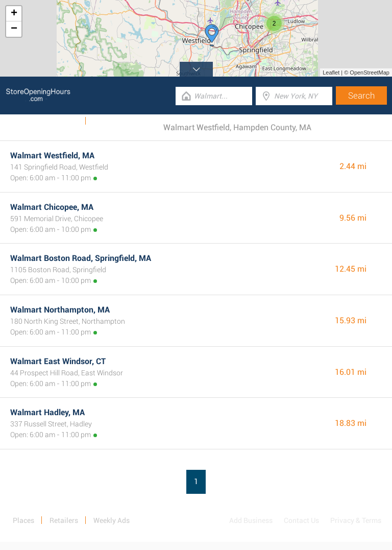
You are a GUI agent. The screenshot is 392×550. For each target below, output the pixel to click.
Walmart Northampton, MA (60, 310)
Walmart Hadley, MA (47, 412)
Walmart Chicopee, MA (52, 207)
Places (23, 520)
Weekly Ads (60, 121)
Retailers (64, 520)
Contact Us (301, 520)
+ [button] (14, 14)
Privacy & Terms (356, 520)
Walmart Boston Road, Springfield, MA (81, 258)
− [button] (14, 29)
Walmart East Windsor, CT (58, 361)
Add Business (251, 520)
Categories (110, 121)
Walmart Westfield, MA (52, 156)
